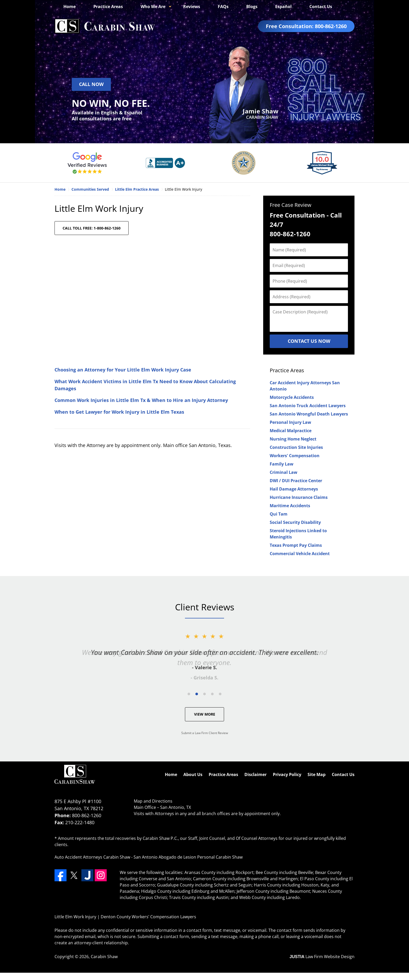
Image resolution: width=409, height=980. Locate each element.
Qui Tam (279, 514)
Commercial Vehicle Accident (300, 554)
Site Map (317, 774)
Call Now (91, 84)
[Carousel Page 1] (189, 694)
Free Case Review (291, 205)
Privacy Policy (287, 774)
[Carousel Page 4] (212, 694)
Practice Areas (108, 7)
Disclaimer (255, 774)
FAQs (223, 7)
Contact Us (321, 7)
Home (70, 7)
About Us (193, 774)
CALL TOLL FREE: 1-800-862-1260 (92, 228)
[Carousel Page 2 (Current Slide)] (197, 694)
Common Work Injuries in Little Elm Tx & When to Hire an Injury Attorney (141, 400)
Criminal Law (284, 472)
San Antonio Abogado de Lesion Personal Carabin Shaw (188, 857)
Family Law (282, 464)
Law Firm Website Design (322, 957)
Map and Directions (153, 801)
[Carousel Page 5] (220, 694)
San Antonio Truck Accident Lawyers (308, 406)
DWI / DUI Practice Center (296, 481)
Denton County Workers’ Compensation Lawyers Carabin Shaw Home (105, 26)
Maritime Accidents (290, 506)
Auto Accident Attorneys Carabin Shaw (92, 857)
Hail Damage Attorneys (294, 489)
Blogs (252, 7)
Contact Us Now (309, 341)
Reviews (192, 7)
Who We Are (153, 7)
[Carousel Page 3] (204, 694)
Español (283, 7)
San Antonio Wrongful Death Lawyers (309, 414)
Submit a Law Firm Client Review (205, 733)
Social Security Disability (295, 522)
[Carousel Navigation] (204, 694)
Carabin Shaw (104, 957)
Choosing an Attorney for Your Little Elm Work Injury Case (123, 370)
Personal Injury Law (290, 422)
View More (205, 714)
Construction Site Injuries (296, 447)
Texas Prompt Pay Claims (296, 545)
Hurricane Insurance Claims (299, 497)
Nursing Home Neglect (293, 439)
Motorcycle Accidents (292, 397)
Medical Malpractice (291, 431)
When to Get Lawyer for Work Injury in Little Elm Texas (119, 412)
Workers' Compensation (295, 456)
